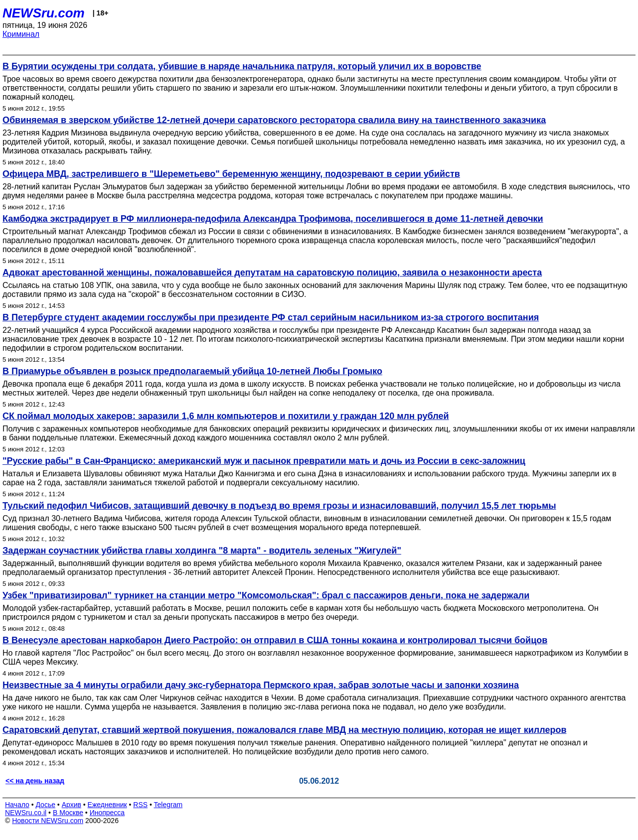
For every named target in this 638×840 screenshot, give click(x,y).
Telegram (168, 805)
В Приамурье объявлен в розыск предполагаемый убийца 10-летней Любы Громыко (192, 371)
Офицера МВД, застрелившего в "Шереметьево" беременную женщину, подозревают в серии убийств (231, 174)
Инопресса (107, 813)
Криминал (21, 34)
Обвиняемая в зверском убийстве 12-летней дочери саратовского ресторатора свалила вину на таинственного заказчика (274, 120)
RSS (140, 805)
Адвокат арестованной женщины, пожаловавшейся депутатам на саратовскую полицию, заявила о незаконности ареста (272, 273)
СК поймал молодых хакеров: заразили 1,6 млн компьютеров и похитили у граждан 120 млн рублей (226, 416)
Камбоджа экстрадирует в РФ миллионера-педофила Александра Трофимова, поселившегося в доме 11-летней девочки (273, 219)
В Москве (68, 813)
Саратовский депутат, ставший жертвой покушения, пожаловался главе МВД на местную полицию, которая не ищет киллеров (284, 730)
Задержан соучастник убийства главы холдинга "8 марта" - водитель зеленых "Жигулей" (202, 551)
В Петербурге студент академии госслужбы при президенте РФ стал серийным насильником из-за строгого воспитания (271, 317)
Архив (72, 805)
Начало (17, 805)
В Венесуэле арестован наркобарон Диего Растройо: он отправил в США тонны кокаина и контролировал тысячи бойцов (275, 640)
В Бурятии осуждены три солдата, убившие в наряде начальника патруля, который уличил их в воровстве (242, 66)
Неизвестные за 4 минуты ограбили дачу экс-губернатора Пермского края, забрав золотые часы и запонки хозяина (261, 685)
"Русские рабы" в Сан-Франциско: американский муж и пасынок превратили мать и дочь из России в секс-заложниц (264, 461)
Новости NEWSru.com (48, 821)
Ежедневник (107, 805)
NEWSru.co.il (26, 813)
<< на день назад (35, 781)
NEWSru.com (44, 13)
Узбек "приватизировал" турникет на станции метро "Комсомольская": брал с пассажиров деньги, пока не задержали (266, 595)
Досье (45, 805)
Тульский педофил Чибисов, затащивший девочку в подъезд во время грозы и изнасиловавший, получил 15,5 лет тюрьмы (279, 506)
